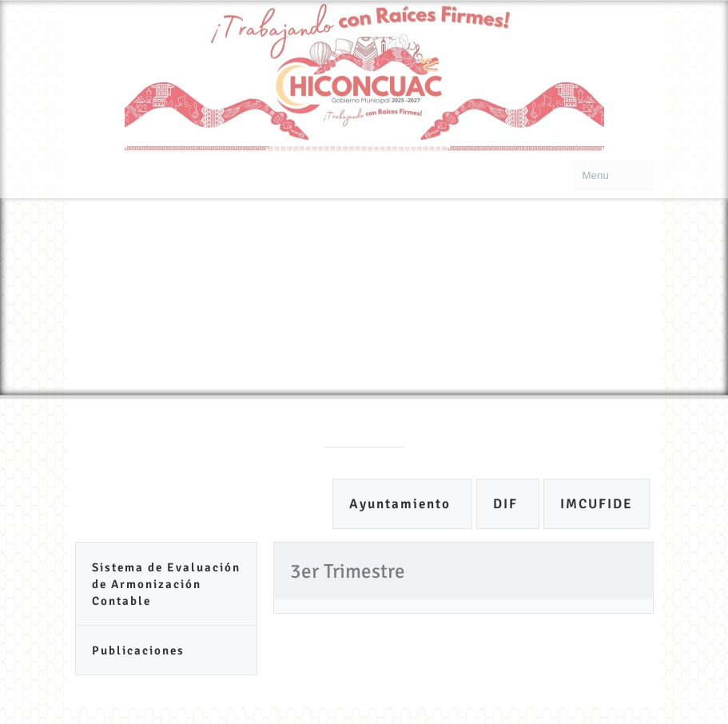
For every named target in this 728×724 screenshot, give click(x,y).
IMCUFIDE (597, 504)
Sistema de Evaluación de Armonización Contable (166, 584)
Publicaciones (138, 650)
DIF (508, 504)
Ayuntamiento (402, 504)
